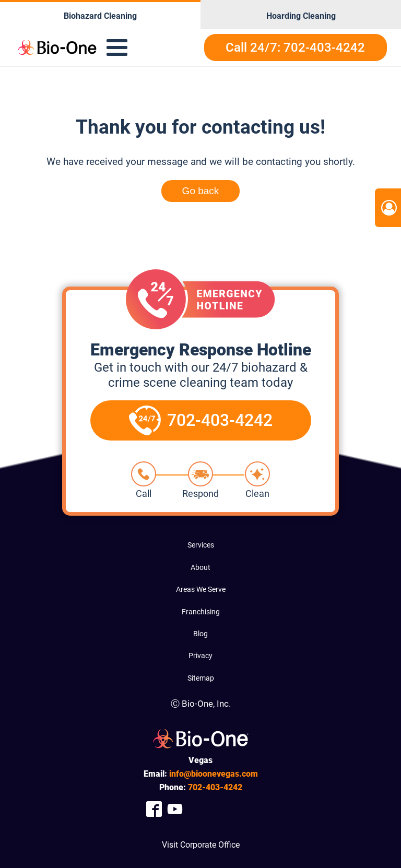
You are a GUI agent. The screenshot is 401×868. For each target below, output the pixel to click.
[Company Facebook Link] (154, 809)
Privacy (200, 656)
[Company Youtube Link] (175, 809)
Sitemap (201, 678)
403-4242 (215, 787)
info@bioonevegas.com (214, 774)
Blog (200, 634)
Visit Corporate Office (201, 845)
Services (201, 545)
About (200, 567)
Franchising (201, 612)
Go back (201, 191)
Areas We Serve (201, 589)
